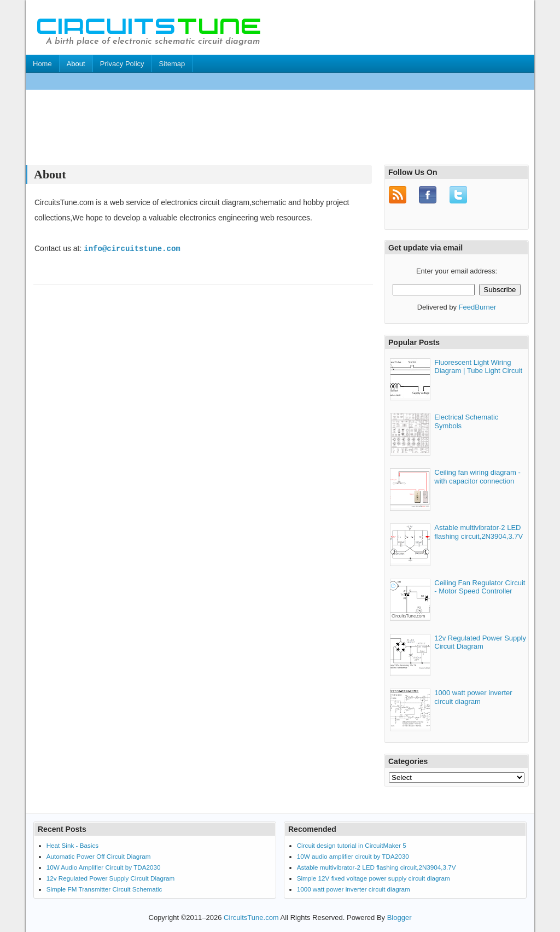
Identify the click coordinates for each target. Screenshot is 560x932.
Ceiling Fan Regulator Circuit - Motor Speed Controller (480, 586)
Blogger (399, 916)
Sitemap (172, 64)
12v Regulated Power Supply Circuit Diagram (480, 641)
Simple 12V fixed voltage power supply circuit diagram (374, 877)
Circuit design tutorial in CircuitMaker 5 (352, 844)
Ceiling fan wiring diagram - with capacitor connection (477, 476)
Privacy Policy (122, 64)
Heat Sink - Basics (72, 844)
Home (42, 64)
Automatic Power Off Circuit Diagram (99, 855)
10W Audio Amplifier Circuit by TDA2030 (104, 866)
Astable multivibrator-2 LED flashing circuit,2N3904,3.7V (479, 531)
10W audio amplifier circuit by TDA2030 (353, 855)
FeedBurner (478, 306)
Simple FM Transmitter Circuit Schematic (104, 887)
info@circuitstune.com (132, 249)
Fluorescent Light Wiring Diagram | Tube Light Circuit (478, 365)
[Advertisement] (225, 81)
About (76, 64)
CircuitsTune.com (251, 916)
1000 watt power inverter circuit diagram (473, 696)
